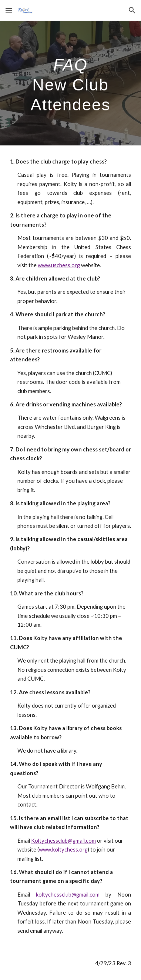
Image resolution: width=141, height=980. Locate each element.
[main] (70, 83)
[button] (9, 10)
